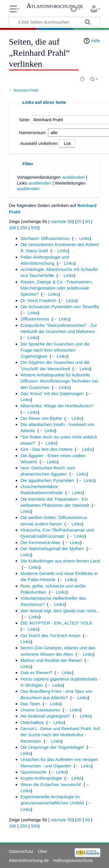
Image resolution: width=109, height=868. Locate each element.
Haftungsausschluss (73, 860)
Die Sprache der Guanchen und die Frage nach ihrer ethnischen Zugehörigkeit (55, 350)
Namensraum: (33, 133)
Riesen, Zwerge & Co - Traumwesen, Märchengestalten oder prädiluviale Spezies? (57, 288)
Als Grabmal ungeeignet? (45, 716)
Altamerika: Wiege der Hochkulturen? (57, 406)
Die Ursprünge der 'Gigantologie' (52, 747)
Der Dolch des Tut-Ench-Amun (50, 635)
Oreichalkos (32, 722)
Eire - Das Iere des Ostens (46, 449)
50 (87, 221)
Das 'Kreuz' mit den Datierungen (52, 393)
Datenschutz (21, 851)
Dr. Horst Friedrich (38, 300)
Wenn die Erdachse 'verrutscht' (51, 784)
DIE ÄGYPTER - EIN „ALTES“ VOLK (56, 623)
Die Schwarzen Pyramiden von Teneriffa (60, 307)
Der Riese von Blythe (41, 418)
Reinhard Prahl (26, 90)
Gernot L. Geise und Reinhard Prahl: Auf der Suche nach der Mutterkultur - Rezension (60, 735)
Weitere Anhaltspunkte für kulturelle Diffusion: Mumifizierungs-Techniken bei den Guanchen (59, 381)
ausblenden (73, 177)
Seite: (25, 120)
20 (79, 221)
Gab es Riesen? (36, 673)
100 (12, 228)
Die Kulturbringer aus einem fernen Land (60, 561)
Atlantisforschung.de (55, 6)
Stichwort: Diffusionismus (45, 238)
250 (23, 228)
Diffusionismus (35, 319)
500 (34, 228)
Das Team (30, 704)
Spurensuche (33, 772)
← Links (82, 238)
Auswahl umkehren (39, 143)
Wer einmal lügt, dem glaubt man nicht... (60, 611)
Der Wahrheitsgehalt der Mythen (52, 549)
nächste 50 (61, 221)
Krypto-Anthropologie (41, 778)
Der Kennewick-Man (40, 542)
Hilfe (96, 41)
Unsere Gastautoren (40, 710)
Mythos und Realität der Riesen (51, 660)
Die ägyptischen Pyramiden (47, 480)
